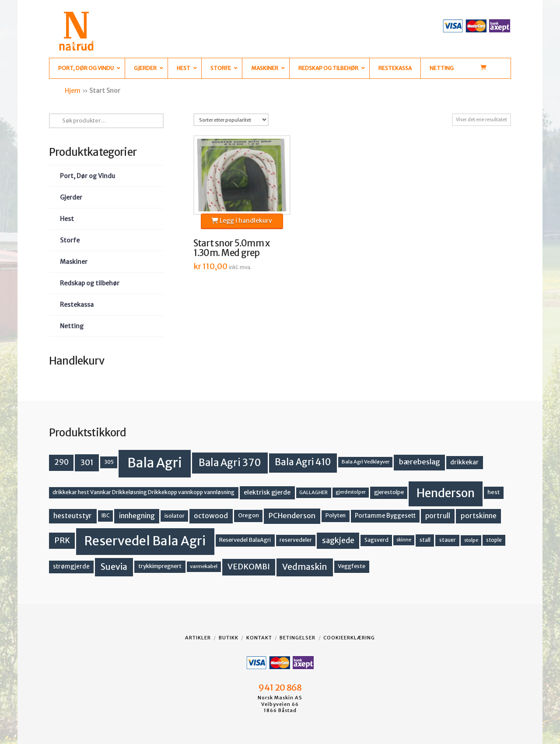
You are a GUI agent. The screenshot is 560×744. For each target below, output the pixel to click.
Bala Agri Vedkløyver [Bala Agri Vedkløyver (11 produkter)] (366, 462)
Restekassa (77, 305)
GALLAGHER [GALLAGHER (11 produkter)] (313, 492)
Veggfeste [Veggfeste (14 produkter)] (352, 566)
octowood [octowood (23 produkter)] (211, 516)
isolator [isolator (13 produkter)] (175, 516)
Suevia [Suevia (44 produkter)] (114, 567)
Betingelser (297, 638)
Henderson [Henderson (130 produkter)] (446, 493)
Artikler (198, 638)
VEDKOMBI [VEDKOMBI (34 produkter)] (249, 567)
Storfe (70, 240)
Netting (72, 326)
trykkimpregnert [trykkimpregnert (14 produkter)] (160, 566)
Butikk (229, 638)
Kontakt (259, 638)
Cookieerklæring (349, 638)
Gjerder (71, 197)
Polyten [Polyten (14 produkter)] (336, 515)
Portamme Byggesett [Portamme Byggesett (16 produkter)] (385, 516)
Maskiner (74, 262)
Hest (67, 219)
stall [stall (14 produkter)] (425, 540)
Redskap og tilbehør (90, 283)
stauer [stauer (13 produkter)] (448, 540)
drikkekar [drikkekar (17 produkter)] (464, 462)
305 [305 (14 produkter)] (109, 462)
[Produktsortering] (231, 120)
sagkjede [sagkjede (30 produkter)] (338, 540)
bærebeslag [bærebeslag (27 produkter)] (420, 462)
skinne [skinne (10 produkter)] (404, 540)
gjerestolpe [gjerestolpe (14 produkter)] (389, 492)
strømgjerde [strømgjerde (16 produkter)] (71, 567)
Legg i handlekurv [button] (242, 221)
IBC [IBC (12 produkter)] (106, 516)
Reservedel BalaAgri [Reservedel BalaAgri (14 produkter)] (245, 540)
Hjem (73, 91)
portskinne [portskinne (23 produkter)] (479, 516)
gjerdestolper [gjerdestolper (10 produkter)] (351, 492)
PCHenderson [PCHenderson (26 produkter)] (292, 516)
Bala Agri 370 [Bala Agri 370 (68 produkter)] (230, 463)
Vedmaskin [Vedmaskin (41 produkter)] (305, 567)
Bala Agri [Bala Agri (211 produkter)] (155, 463)
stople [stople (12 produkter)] (494, 540)
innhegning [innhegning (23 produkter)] (137, 516)
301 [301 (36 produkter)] (87, 462)
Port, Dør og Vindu (87, 176)
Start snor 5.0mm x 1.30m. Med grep (232, 248)
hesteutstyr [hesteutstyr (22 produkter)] (73, 516)
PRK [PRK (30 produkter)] (62, 540)
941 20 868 (280, 688)
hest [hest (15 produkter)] (493, 492)
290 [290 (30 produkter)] (61, 462)
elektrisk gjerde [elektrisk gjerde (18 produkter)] (267, 492)
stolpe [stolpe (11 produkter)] (471, 540)
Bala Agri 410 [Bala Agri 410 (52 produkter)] (303, 462)
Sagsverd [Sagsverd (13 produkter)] (376, 540)
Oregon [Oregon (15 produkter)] (248, 515)
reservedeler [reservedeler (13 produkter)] (296, 540)
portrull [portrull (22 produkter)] (438, 516)
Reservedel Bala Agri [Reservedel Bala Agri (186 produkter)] (145, 541)
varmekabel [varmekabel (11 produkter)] (204, 566)
